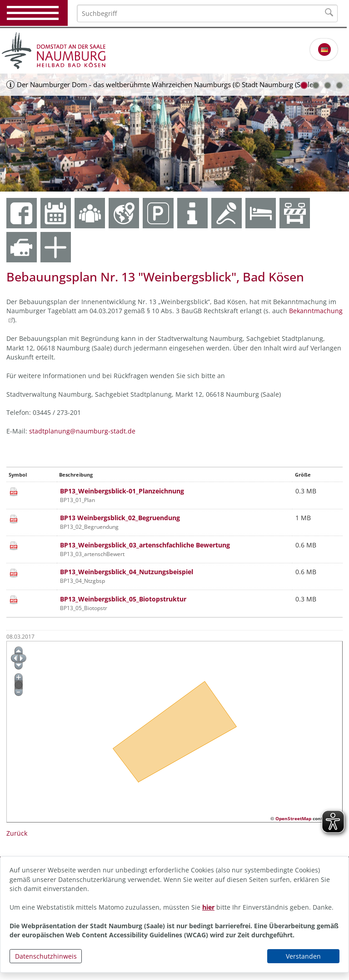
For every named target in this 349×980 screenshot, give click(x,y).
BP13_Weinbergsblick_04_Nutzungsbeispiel (127, 572)
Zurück (17, 833)
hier (208, 907)
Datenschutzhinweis (46, 956)
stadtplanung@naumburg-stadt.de (82, 431)
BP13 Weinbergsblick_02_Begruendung (120, 518)
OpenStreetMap (293, 818)
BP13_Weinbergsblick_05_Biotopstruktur (123, 599)
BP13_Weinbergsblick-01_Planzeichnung (122, 491)
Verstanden (303, 956)
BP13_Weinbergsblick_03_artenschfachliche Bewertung (145, 545)
